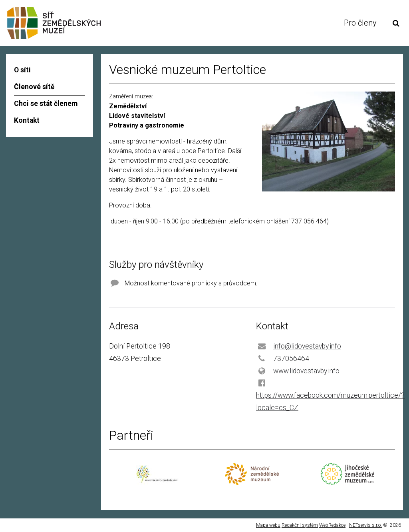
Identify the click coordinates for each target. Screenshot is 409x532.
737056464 (291, 359)
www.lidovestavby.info (306, 371)
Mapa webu (268, 525)
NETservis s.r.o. (365, 525)
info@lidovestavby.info (307, 346)
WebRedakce (332, 525)
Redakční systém (300, 525)
